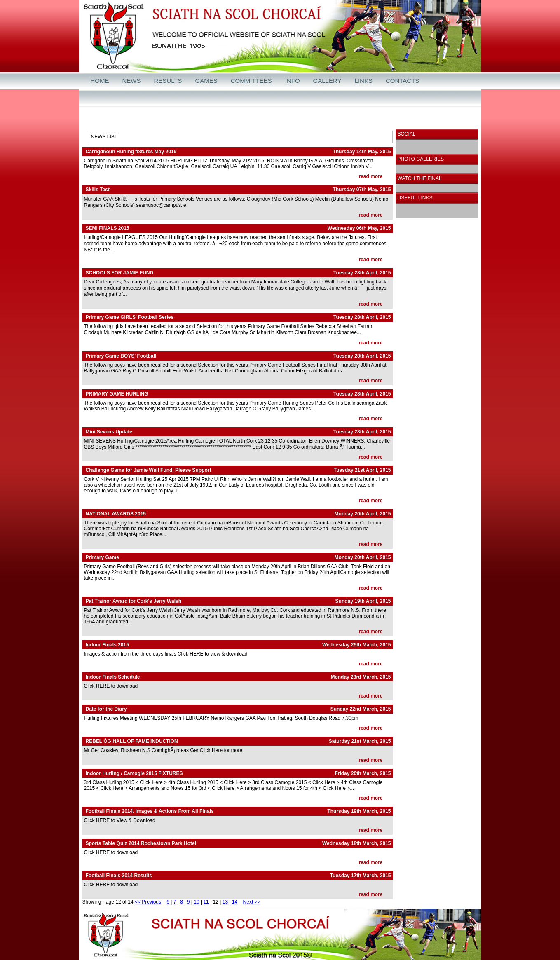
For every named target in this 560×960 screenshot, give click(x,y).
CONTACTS (402, 81)
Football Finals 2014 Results (119, 876)
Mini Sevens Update (109, 432)
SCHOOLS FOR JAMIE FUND (120, 273)
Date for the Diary (106, 709)
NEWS (132, 81)
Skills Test (98, 190)
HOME (100, 81)
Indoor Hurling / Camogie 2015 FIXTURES (134, 773)
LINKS (364, 81)
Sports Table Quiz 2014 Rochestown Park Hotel (141, 843)
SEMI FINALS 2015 (108, 228)
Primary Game (102, 557)
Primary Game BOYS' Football (121, 356)
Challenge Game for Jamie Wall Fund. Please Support (149, 470)
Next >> (252, 902)
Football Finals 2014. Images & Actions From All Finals (150, 811)
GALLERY (327, 81)
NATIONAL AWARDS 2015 (116, 514)
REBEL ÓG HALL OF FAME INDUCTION (132, 741)
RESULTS (168, 81)
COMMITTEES (251, 81)
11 (206, 902)
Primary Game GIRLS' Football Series (130, 317)
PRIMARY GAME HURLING (117, 394)
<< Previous (148, 902)
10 (196, 902)
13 (225, 902)
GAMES (206, 81)
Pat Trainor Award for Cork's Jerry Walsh (134, 601)
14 (235, 902)
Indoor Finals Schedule (113, 677)
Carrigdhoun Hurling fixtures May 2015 (131, 152)
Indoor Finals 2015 (107, 645)
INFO (293, 81)
